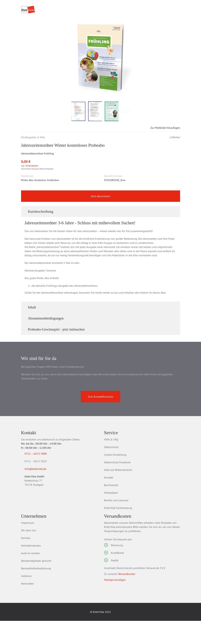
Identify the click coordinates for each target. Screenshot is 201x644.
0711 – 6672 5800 (40, 477)
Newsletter (27, 607)
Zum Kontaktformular (100, 420)
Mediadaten (111, 516)
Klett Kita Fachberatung (118, 531)
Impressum (28, 546)
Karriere (26, 561)
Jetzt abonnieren (101, 219)
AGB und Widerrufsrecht (118, 493)
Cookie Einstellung (115, 478)
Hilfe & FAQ (111, 463)
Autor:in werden (31, 576)
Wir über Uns (29, 553)
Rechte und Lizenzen (116, 523)
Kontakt (109, 501)
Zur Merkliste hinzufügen (162, 151)
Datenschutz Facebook (117, 485)
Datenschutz (111, 470)
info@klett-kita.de (39, 493)
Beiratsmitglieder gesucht (36, 584)
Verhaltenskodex (31, 569)
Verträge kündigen (115, 603)
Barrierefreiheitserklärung (36, 591)
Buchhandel (111, 508)
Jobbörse (26, 599)
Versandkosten (32, 189)
